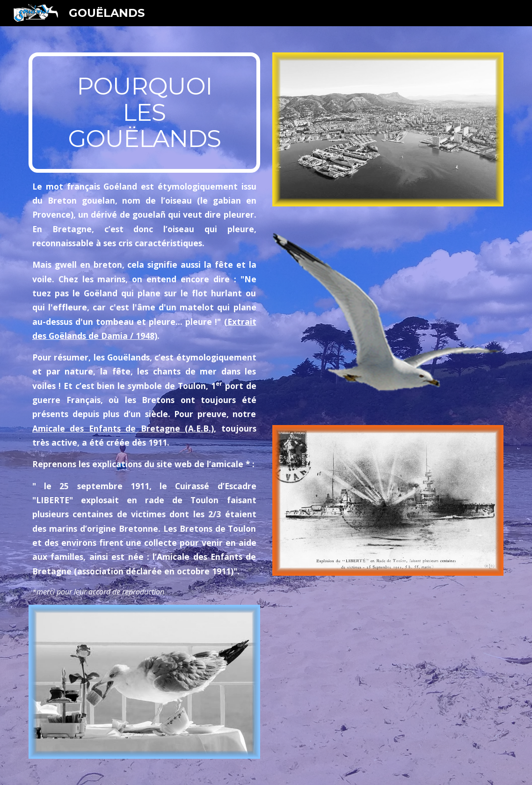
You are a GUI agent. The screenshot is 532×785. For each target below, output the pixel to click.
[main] (144, 113)
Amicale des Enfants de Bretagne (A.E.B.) (123, 428)
